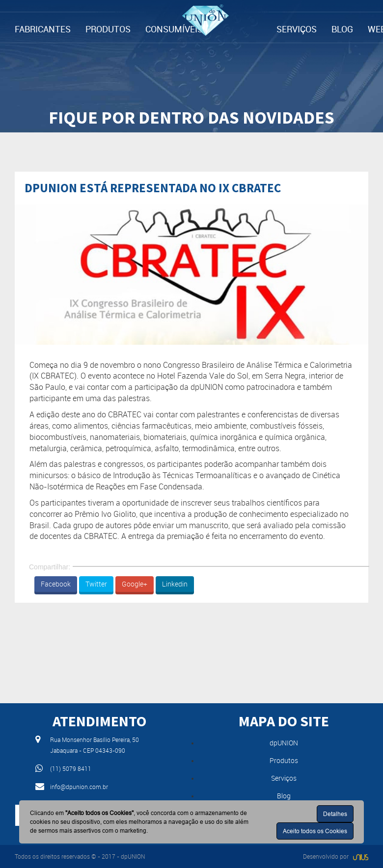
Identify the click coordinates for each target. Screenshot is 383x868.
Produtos (284, 760)
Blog (284, 796)
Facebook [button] (56, 584)
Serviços (284, 778)
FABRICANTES (43, 29)
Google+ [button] (135, 584)
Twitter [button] (96, 584)
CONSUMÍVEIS (174, 29)
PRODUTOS (108, 29)
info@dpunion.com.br (79, 787)
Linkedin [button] (175, 584)
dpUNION (284, 743)
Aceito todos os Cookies (315, 831)
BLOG (342, 29)
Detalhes (335, 814)
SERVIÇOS (297, 29)
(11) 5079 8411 (71, 768)
